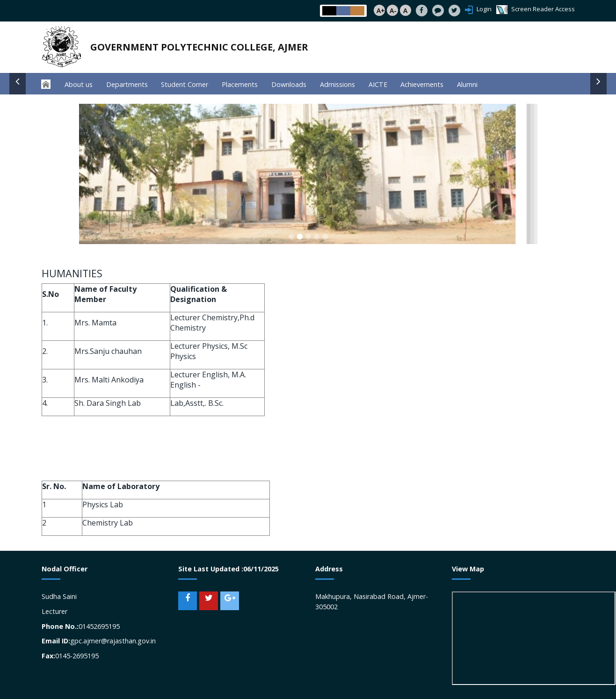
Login (478, 9)
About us (79, 84)
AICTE (378, 84)
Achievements (422, 84)
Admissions (337, 84)
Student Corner (185, 84)
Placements (240, 84)
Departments (127, 84)
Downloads (289, 84)
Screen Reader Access (536, 9)
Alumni (467, 84)
